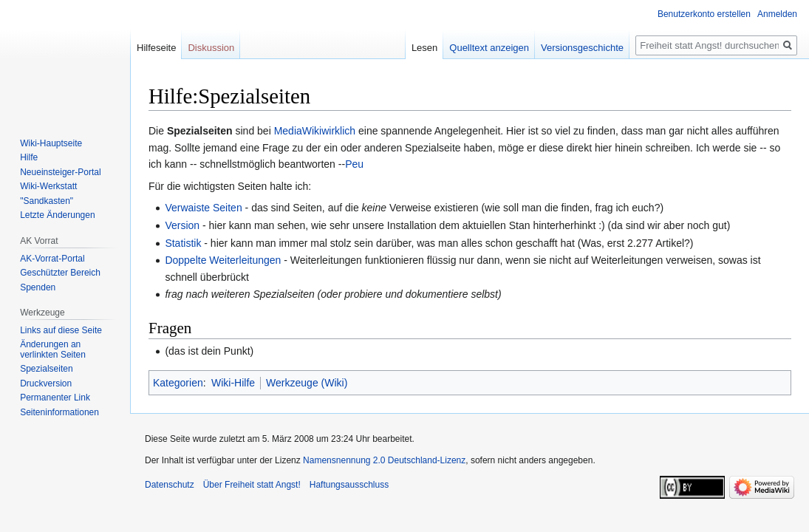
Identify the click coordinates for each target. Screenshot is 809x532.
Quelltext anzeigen (489, 48)
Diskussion (211, 48)
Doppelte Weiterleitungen (223, 260)
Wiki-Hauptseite (51, 143)
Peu (354, 164)
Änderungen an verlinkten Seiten (53, 349)
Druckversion (46, 383)
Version (182, 225)
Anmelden (777, 14)
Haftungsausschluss (349, 485)
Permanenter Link (55, 398)
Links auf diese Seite (61, 330)
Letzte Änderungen (57, 215)
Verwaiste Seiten (203, 208)
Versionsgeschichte (582, 48)
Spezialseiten (46, 369)
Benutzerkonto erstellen (704, 14)
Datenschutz (170, 485)
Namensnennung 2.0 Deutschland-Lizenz (384, 460)
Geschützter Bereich (60, 273)
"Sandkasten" (47, 201)
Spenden (38, 287)
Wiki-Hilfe (233, 383)
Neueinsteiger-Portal (60, 172)
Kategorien (178, 383)
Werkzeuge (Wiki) (307, 383)
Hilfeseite (156, 48)
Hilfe (29, 157)
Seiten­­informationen (59, 412)
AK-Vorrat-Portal (52, 259)
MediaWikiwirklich (315, 131)
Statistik (183, 243)
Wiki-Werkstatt (48, 186)
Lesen (424, 48)
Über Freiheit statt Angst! (252, 485)
